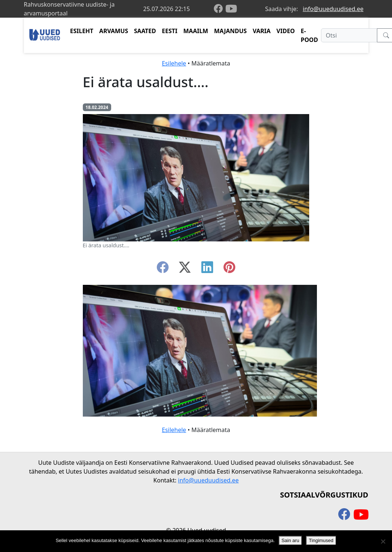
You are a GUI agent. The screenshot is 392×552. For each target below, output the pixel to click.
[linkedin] (207, 269)
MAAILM (196, 31)
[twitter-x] (185, 269)
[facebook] (220, 9)
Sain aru (290, 540)
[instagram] (229, 269)
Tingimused (321, 540)
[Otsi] (349, 35)
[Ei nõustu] (383, 541)
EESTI (170, 31)
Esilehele (174, 63)
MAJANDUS (230, 31)
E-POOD (309, 35)
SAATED (145, 31)
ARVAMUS (114, 31)
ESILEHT (82, 31)
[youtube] (231, 9)
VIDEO (286, 31)
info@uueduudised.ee (333, 9)
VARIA (262, 31)
